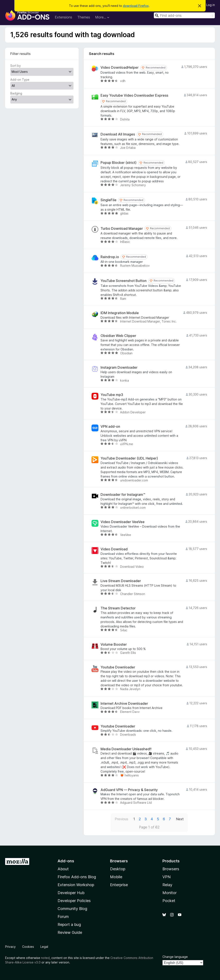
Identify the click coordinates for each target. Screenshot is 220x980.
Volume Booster (114, 644)
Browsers (171, 869)
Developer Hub (71, 893)
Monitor (170, 893)
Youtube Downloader (118, 667)
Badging (16, 93)
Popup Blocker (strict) (118, 163)
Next (180, 819)
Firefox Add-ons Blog (77, 877)
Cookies (28, 947)
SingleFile (108, 200)
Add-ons (66, 861)
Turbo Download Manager (122, 229)
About (63, 869)
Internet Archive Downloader (124, 704)
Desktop (118, 869)
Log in (211, 5)
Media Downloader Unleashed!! (126, 749)
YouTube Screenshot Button (124, 281)
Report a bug (69, 924)
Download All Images (118, 134)
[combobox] (184, 15)
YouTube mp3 (112, 395)
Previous (121, 819)
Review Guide (70, 932)
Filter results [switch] (20, 54)
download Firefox (136, 6)
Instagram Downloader (119, 367)
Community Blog (72, 909)
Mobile (116, 877)
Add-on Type (20, 80)
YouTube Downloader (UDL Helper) (129, 458)
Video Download (114, 549)
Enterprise (119, 885)
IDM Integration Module (120, 313)
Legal (44, 947)
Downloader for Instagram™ (123, 495)
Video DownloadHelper (120, 68)
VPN (167, 877)
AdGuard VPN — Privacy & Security (129, 790)
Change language (175, 957)
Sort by (16, 66)
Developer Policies (74, 901)
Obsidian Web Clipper (118, 336)
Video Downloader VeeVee (123, 522)
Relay (167, 885)
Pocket (169, 901)
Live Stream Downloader (121, 581)
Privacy (10, 947)
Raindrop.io (110, 257)
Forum (63, 917)
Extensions (63, 17)
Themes (84, 17)
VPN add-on (110, 427)
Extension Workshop (76, 885)
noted (45, 958)
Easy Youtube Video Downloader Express (134, 95)
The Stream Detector (118, 608)
